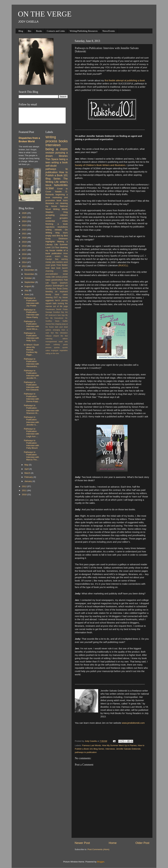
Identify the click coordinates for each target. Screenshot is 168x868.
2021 (25, 234)
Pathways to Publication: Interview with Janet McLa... (31, 325)
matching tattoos (57, 339)
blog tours (62, 233)
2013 (25, 266)
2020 (25, 238)
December (30, 270)
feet (52, 333)
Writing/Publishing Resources (84, 31)
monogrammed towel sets (57, 342)
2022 (25, 230)
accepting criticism (57, 215)
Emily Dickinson (57, 239)
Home (113, 843)
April (27, 469)
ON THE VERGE (45, 14)
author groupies (57, 218)
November (30, 274)
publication (57, 253)
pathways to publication (86, 752)
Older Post (142, 843)
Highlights (50, 242)
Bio (30, 31)
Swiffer (65, 321)
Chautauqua (50, 309)
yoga (66, 306)
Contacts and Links (56, 31)
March (28, 473)
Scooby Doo (51, 289)
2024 (25, 221)
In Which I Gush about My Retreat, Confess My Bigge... (31, 350)
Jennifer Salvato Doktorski (128, 749)
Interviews (110, 749)
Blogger (101, 862)
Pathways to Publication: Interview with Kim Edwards (31, 386)
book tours (62, 200)
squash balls (51, 303)
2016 (25, 254)
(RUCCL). (124, 265)
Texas (59, 289)
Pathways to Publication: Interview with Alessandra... (31, 363)
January (28, 481)
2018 (25, 246)
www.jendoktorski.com (134, 723)
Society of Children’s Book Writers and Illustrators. (101, 165)
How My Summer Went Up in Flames (119, 745)
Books (39, 31)
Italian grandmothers (54, 280)
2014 (25, 262)
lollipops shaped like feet (57, 336)
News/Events (109, 31)
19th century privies (59, 277)
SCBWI (50, 188)
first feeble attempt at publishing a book (125, 80)
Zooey (65, 289)
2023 (25, 225)
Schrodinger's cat (60, 286)
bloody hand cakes (57, 295)
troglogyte (55, 350)
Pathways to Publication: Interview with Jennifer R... (31, 374)
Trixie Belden (62, 265)
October (28, 278)
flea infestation (62, 333)
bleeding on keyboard (57, 292)
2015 (25, 258)
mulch (48, 344)
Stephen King (57, 212)
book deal (50, 268)
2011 (25, 490)
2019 (25, 242)
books (63, 141)
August (28, 286)
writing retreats (54, 230)
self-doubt (51, 166)
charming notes (57, 271)
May (27, 465)
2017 (25, 250)
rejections (50, 227)
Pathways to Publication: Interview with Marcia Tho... (31, 456)
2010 (25, 494)
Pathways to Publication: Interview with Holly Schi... (31, 337)
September (30, 282)
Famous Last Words (92, 745)
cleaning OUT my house (57, 297)
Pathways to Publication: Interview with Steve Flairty (31, 314)
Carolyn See (52, 259)
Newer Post (82, 843)
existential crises (57, 221)
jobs (54, 262)
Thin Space (52, 159)
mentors (59, 262)
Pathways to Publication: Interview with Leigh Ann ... (31, 433)
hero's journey (61, 300)
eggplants (50, 300)
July (27, 290)
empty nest (51, 236)
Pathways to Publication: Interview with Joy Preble (31, 302)
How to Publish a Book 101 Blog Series (57, 175)
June (27, 294)
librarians (50, 203)
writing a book (60, 162)
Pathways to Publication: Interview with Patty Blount (31, 444)
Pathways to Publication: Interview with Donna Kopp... (32, 398)
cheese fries (50, 324)
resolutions (63, 227)
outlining (57, 344)
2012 (25, 486)
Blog (21, 31)
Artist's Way (61, 256)
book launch (62, 268)
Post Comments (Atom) (98, 849)
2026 (25, 213)
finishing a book (57, 224)
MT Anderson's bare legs (55, 315)
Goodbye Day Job (60, 312)
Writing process (51, 139)
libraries (63, 156)
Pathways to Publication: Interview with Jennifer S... (31, 421)
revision (50, 153)
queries (57, 347)
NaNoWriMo (61, 185)
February (29, 477)
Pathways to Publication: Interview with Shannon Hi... (31, 409)
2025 (25, 217)
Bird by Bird (62, 236)
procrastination (52, 274)
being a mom (57, 149)
